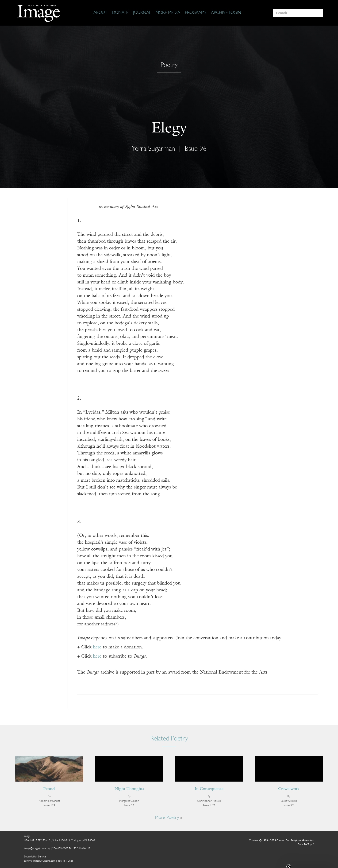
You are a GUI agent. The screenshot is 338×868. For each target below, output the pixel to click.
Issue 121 (49, 805)
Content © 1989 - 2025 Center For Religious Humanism (281, 841)
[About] (100, 13)
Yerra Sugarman (153, 149)
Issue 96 (196, 149)
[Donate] (120, 13)
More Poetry (169, 818)
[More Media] (168, 13)
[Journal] (142, 13)
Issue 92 (289, 805)
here (97, 647)
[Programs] (196, 13)
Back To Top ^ (306, 845)
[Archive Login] (226, 13)
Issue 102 (209, 805)
